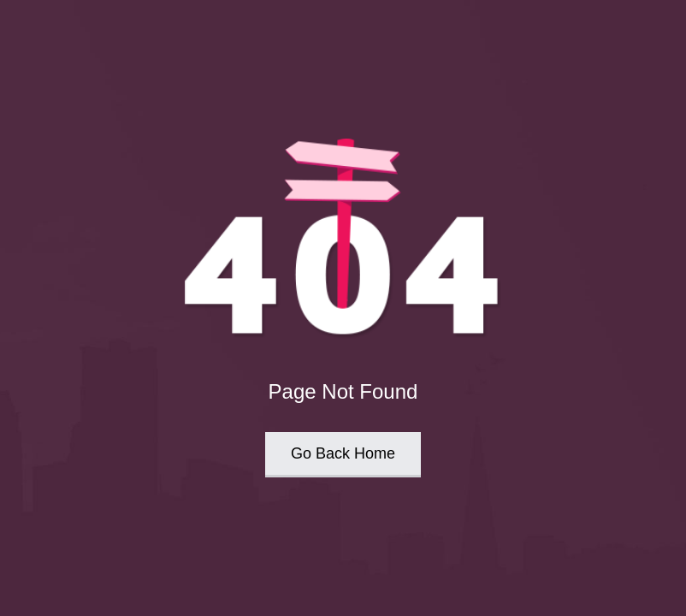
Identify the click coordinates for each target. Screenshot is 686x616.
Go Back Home (343, 453)
